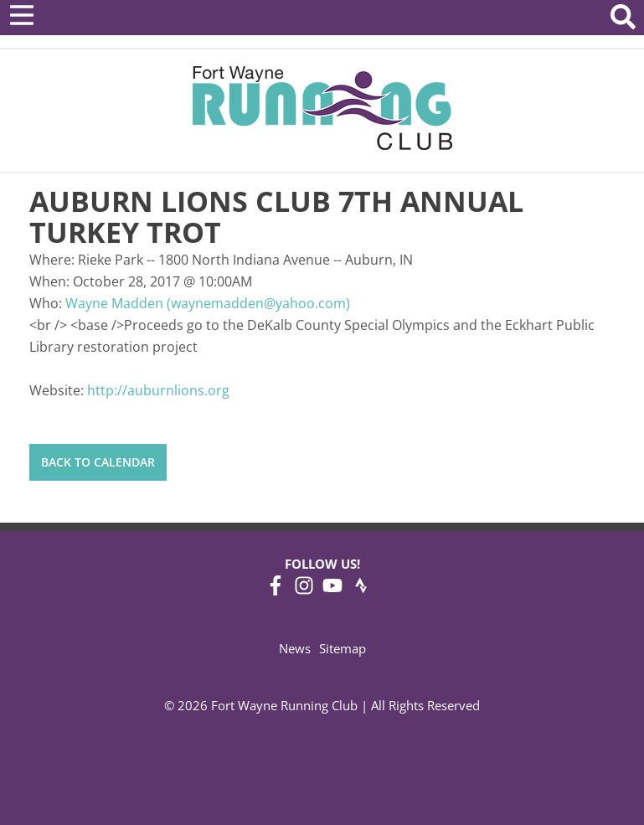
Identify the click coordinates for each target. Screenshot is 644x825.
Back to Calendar (98, 462)
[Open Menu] (22, 15)
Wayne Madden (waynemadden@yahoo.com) (208, 303)
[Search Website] (623, 20)
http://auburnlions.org (158, 390)
